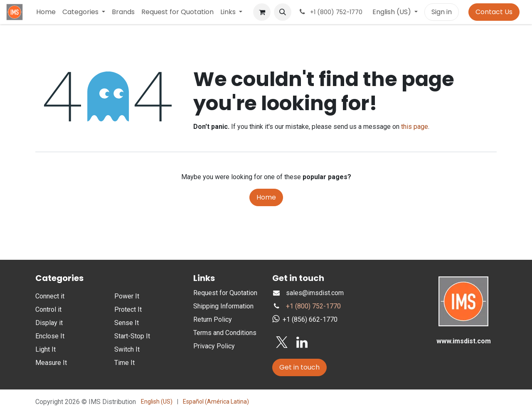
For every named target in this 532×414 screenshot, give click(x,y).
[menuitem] (46, 12)
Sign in (442, 12)
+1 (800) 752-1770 (313, 306)
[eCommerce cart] (262, 12)
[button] (283, 12)
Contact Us (494, 12)
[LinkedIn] (302, 343)
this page (415, 127)
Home (266, 197)
